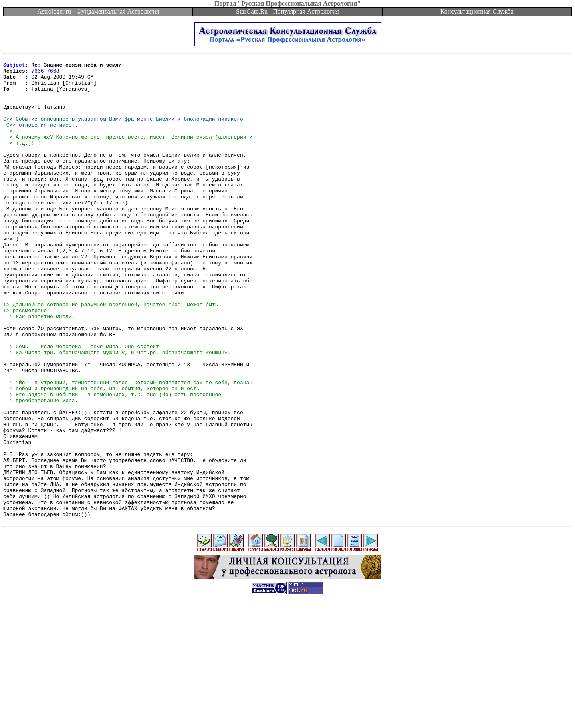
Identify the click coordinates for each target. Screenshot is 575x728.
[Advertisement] (287, 710)
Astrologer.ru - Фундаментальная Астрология (98, 11)
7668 (53, 74)
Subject (14, 67)
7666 (37, 74)
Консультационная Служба (477, 11)
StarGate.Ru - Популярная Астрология (287, 11)
